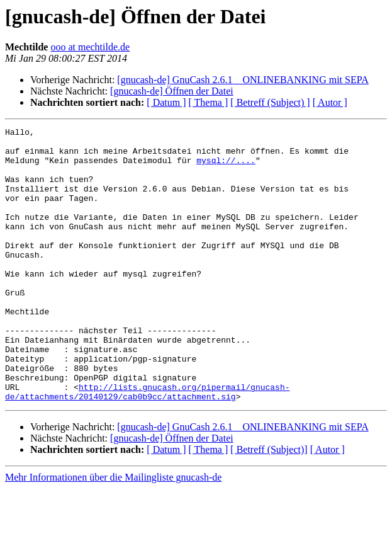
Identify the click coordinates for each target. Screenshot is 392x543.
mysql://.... (226, 168)
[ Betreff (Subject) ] (270, 102)
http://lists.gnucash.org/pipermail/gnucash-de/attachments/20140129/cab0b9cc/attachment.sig (147, 445)
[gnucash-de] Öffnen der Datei (172, 91)
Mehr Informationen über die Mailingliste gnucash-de (113, 532)
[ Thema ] (209, 102)
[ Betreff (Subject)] (269, 504)
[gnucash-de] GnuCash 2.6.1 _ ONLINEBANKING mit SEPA (243, 80)
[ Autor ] (330, 102)
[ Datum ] (166, 102)
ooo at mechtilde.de (90, 47)
